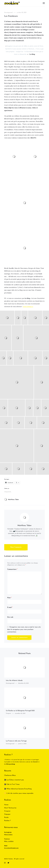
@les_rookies (9, 841)
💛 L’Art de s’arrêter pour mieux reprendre (19, 793)
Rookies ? (7, 821)
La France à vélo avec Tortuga (16, 741)
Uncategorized (8, 13)
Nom (9, 598)
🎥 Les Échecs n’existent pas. (14, 780)
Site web (10, 617)
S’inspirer (7, 811)
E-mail (10, 607)
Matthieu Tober (12, 500)
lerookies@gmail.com (11, 848)
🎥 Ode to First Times (12, 784)
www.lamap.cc (28, 306)
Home (6, 805)
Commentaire (12, 569)
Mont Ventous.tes (10, 808)
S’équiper (7, 814)
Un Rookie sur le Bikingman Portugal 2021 (20, 711)
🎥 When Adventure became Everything (18, 789)
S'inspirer (8, 713)
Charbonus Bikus (10, 775)
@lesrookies (8, 834)
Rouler (6, 817)
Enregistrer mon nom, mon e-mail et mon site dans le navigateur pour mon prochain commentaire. (24, 630)
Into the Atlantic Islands (14, 681)
